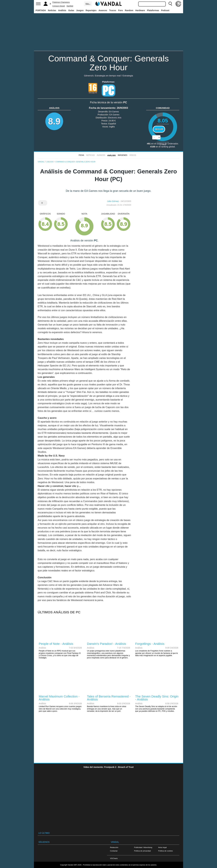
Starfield (70, 6)
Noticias (52, 10)
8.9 (54, 121)
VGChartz (114, 858)
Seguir (159, 129)
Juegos (80, 10)
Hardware (140, 10)
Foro (120, 10)
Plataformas (153, 10)
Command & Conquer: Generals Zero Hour (108, 63)
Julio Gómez (113, 201)
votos (163, 144)
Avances (103, 10)
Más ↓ (88, 4)
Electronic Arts (115, 118)
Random (129, 10)
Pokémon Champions (61, 2)
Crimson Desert (59, 6)
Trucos (113, 10)
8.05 (163, 121)
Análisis (62, 10)
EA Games (114, 112)
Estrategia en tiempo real (108, 76)
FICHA (81, 155)
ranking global (168, 147)
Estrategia (128, 76)
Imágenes (123, 155)
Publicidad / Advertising (143, 847)
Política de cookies (166, 851)
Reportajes (91, 10)
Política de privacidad (142, 851)
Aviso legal (162, 847)
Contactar (114, 851)
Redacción (114, 847)
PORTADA (41, 10)
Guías (71, 10)
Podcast (165, 10)
